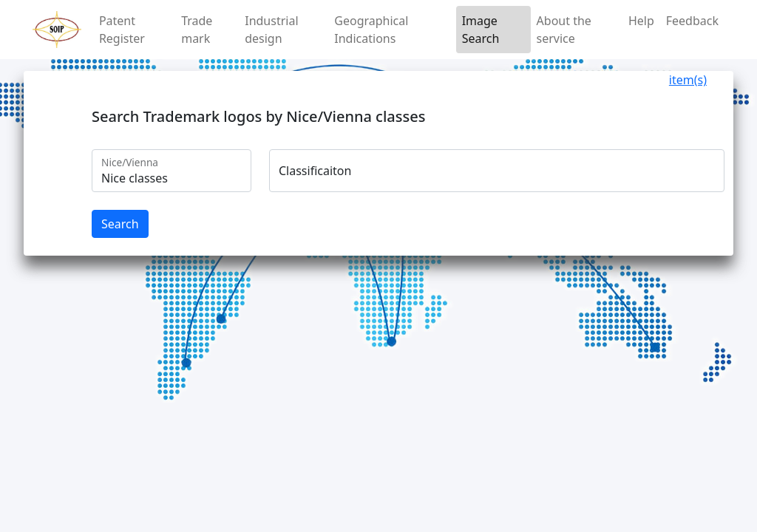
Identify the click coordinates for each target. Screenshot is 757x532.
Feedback (692, 21)
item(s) (688, 80)
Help (641, 21)
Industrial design (271, 30)
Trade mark (197, 30)
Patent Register (122, 30)
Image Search (481, 30)
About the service (564, 30)
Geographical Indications (371, 30)
